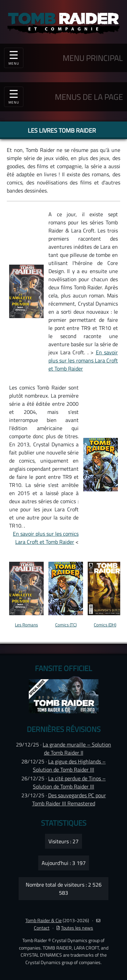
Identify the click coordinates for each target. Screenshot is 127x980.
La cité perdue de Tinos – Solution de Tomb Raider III (69, 782)
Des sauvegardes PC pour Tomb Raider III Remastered (69, 799)
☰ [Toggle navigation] (14, 96)
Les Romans (26, 625)
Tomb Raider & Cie (44, 920)
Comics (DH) (105, 625)
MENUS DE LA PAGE (89, 97)
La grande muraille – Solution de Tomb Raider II (77, 749)
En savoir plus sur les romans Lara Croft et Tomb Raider (83, 360)
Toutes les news (75, 928)
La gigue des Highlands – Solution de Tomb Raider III (69, 765)
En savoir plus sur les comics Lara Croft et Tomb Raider (46, 538)
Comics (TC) (66, 625)
